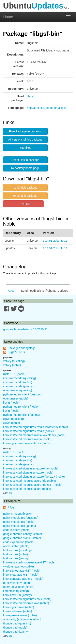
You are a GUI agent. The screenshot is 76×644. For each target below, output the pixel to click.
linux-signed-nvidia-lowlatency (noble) (27, 443)
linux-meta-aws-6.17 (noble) (21, 575)
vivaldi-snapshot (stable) (19, 567)
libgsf (30, 96)
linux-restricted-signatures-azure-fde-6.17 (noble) (34, 477)
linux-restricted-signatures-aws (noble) (27, 599)
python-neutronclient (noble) (21, 407)
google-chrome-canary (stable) (23, 534)
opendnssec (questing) (18, 390)
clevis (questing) (13, 419)
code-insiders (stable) (17, 530)
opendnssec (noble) (16, 398)
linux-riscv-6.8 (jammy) (18, 595)
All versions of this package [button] (25, 140)
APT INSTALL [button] (23, 204)
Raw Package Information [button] (25, 131)
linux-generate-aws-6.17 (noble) (23, 579)
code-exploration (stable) (19, 542)
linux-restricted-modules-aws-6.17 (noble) (29, 562)
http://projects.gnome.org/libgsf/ (47, 108)
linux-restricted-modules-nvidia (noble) (27, 439)
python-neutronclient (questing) (23, 394)
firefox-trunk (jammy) (16, 558)
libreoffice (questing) (16, 591)
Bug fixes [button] (25, 148)
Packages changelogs (22, 348)
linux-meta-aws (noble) (18, 611)
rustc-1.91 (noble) (14, 374)
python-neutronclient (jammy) (22, 415)
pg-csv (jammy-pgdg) (17, 583)
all (11, 493)
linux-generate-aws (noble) (20, 615)
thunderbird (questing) (17, 623)
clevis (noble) (12, 423)
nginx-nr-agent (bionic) (17, 514)
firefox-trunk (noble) (16, 554)
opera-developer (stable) (19, 587)
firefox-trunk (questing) (17, 550)
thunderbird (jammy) (16, 632)
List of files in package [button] (25, 160)
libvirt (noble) (11, 403)
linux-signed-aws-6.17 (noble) (22, 571)
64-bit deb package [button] (25, 196)
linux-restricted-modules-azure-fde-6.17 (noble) (33, 485)
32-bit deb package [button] (25, 188)
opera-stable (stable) (16, 546)
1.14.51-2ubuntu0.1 (55, 241)
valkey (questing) (14, 361)
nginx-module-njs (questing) (21, 518)
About (12, 291)
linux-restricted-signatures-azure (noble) (28, 473)
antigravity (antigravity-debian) (22, 619)
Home (8, 17)
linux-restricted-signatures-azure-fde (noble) (31, 468)
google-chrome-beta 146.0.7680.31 (25, 329)
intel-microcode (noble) (18, 382)
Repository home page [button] (25, 168)
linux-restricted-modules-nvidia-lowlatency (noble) (34, 435)
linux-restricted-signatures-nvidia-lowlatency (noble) (36, 427)
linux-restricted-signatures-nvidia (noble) (28, 431)
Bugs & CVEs (16, 352)
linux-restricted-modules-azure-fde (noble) (30, 481)
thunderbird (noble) (15, 628)
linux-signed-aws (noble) (19, 607)
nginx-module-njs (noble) (19, 522)
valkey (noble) (12, 365)
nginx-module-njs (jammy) (20, 526)
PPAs (11, 508)
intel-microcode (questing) (20, 378)
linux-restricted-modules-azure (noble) (27, 489)
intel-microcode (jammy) (18, 386)
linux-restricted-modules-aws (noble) (26, 603)
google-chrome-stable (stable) (22, 538)
